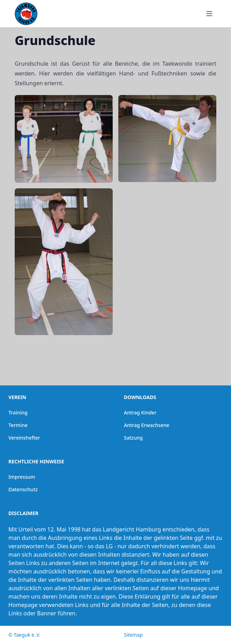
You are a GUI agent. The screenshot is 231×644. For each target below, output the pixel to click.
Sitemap (133, 635)
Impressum (22, 477)
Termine (18, 425)
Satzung (133, 438)
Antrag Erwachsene (147, 425)
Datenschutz (23, 489)
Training (18, 413)
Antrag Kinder (140, 413)
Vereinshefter (24, 438)
